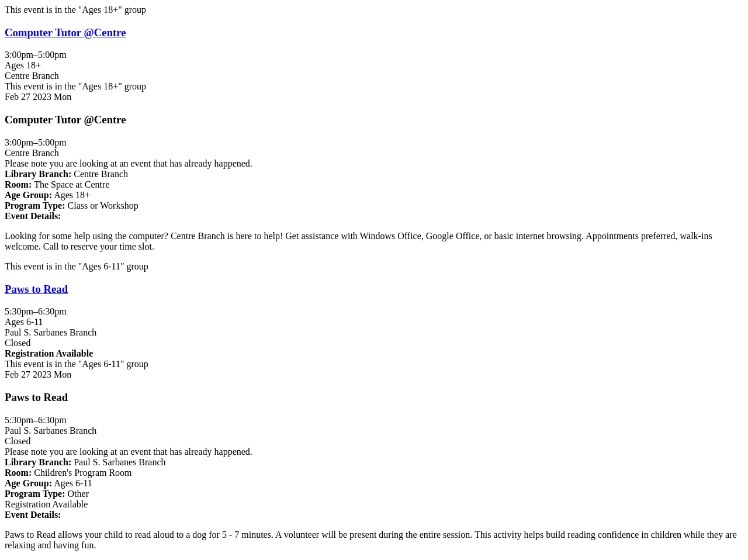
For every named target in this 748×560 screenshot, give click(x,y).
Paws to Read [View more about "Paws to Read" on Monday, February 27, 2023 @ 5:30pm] (36, 289)
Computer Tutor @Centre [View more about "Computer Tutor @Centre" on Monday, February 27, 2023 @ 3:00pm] (65, 32)
